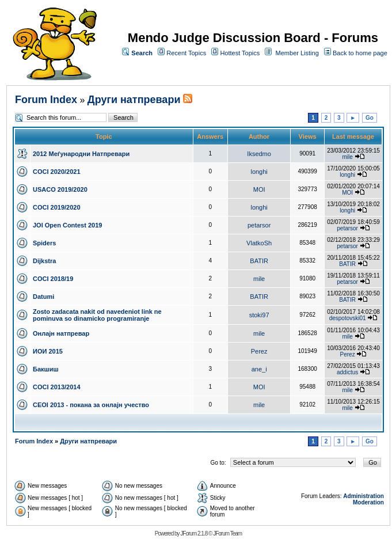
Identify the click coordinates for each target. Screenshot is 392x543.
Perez (259, 351)
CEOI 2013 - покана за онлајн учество (91, 405)
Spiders (44, 243)
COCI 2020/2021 (57, 172)
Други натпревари (134, 100)
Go (370, 118)
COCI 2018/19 (53, 279)
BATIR (259, 261)
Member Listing (297, 53)
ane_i (259, 369)
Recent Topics (186, 53)
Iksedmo (259, 154)
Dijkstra (44, 261)
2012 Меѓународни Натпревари (81, 154)
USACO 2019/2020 (60, 189)
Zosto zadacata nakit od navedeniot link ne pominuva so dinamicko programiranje (97, 315)
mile (347, 157)
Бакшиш (46, 369)
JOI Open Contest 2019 (67, 225)
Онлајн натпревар (61, 333)
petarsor (259, 225)
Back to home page (360, 53)
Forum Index (46, 100)
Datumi (43, 297)
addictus (347, 372)
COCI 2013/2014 (57, 387)
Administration (364, 496)
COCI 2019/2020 (57, 207)
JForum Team (227, 533)
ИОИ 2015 (48, 351)
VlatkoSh (259, 243)
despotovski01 (348, 318)
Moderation (368, 502)
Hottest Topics (240, 53)
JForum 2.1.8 (194, 533)
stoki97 (259, 315)
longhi (259, 172)
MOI (259, 189)
